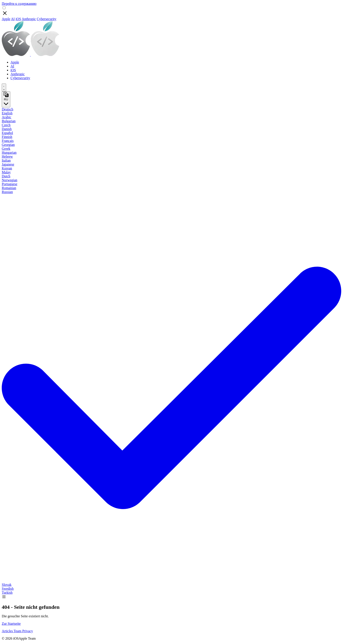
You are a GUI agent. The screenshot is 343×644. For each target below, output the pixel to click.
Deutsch (7, 109)
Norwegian (10, 180)
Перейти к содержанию (19, 4)
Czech (6, 125)
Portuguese (10, 184)
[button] (4, 598)
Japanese (8, 164)
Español (7, 133)
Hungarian (9, 153)
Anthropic (29, 19)
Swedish (8, 589)
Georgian (8, 145)
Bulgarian (9, 121)
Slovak (7, 585)
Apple (6, 19)
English (7, 113)
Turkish (7, 593)
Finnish (7, 137)
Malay (6, 172)
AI (13, 19)
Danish (7, 129)
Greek (6, 149)
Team (18, 631)
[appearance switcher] (4, 87)
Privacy (28, 631)
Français (8, 141)
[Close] (5, 15)
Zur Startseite (11, 624)
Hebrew (7, 156)
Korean (7, 168)
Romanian (9, 188)
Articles (8, 631)
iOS (18, 19)
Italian (6, 160)
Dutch (6, 176)
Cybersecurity (47, 19)
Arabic (7, 117)
